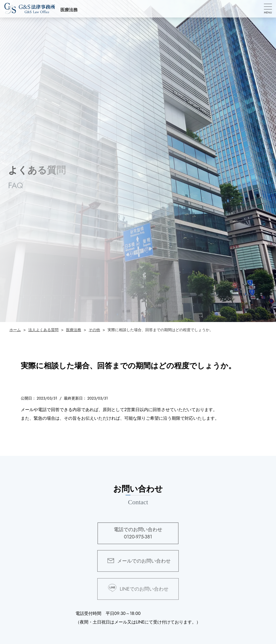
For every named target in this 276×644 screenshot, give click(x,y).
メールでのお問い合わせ (144, 564)
